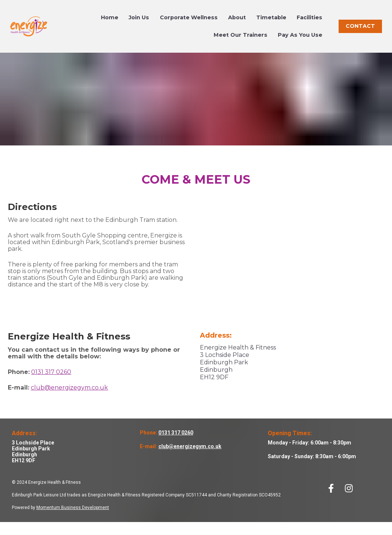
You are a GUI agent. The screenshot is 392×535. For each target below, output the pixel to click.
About (237, 24)
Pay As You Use (300, 41)
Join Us (139, 24)
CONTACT (360, 32)
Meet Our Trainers (241, 41)
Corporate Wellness (189, 24)
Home (110, 24)
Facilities (309, 24)
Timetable (271, 24)
